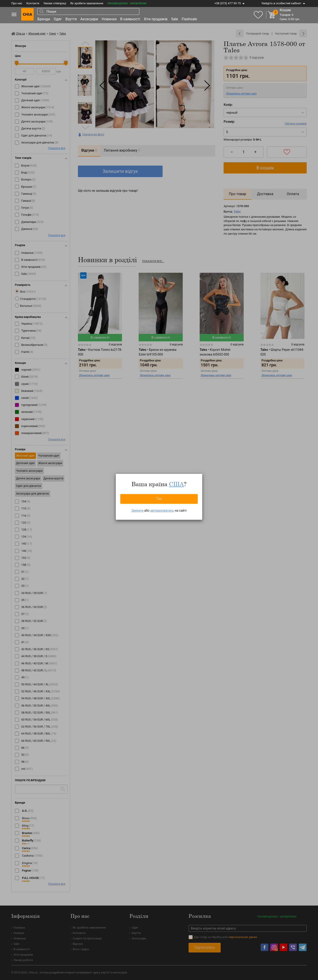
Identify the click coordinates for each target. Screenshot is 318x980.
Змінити (137, 511)
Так (159, 499)
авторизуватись (162, 511)
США (176, 484)
